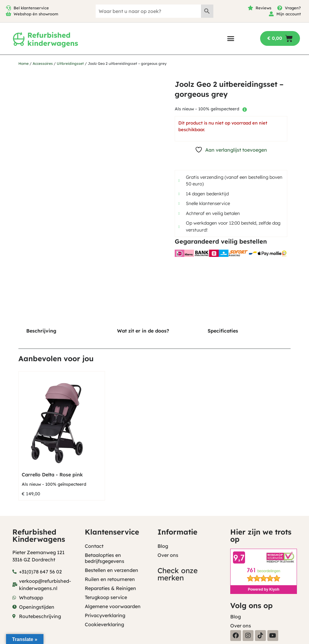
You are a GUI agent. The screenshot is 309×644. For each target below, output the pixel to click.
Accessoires (43, 63)
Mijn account (289, 14)
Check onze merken (178, 574)
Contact (94, 546)
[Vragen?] (280, 8)
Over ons (168, 555)
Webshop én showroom (36, 14)
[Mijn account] (271, 14)
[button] (231, 38)
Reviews (263, 8)
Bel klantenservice (31, 8)
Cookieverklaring (104, 624)
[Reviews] (250, 8)
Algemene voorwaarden (113, 606)
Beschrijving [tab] (41, 331)
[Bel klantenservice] (8, 8)
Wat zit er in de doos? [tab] (143, 331)
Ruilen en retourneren (110, 579)
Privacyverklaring (105, 615)
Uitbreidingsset (70, 63)
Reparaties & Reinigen (110, 588)
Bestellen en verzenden (111, 570)
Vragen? (293, 8)
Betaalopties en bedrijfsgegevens (105, 558)
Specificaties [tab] (223, 331)
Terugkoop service (106, 597)
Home (24, 63)
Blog (163, 546)
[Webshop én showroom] (8, 14)
